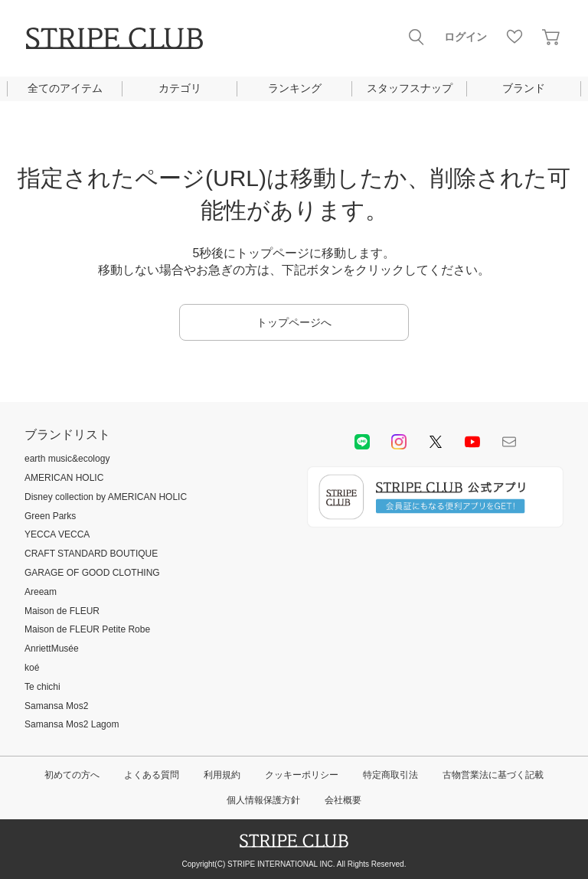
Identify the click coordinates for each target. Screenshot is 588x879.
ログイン (465, 37)
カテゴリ (180, 88)
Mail (509, 442)
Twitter (436, 442)
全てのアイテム (65, 88)
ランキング (295, 88)
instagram (399, 442)
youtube (472, 442)
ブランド (524, 88)
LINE (362, 442)
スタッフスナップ (410, 88)
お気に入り (514, 37)
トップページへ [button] (294, 322)
